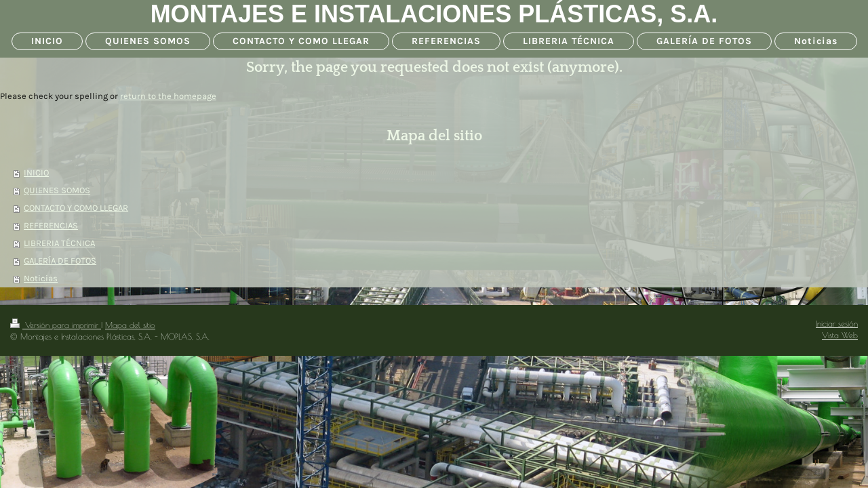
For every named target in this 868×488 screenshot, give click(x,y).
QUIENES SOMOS (57, 190)
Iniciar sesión (837, 324)
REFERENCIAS (51, 225)
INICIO (36, 172)
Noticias (41, 278)
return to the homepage (168, 96)
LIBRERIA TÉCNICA (59, 243)
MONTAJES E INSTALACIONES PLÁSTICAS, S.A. (434, 14)
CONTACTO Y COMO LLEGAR (76, 208)
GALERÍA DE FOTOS (60, 261)
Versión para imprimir (56, 325)
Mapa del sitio (130, 325)
